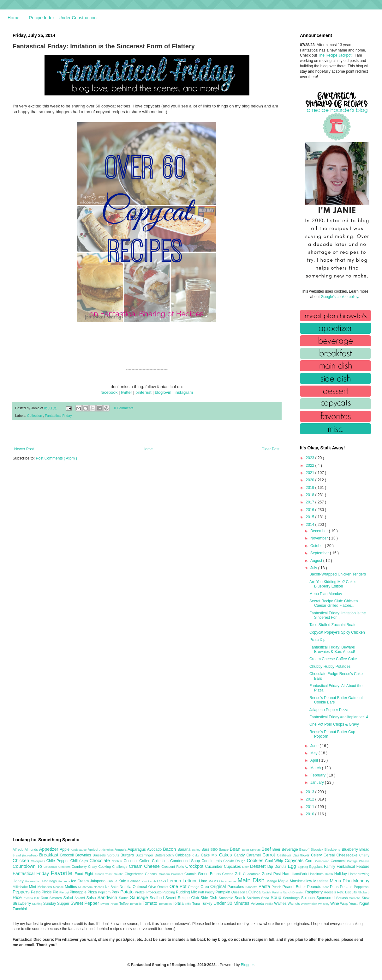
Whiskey (324, 904)
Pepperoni (362, 887)
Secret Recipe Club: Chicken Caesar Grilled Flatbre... (334, 603)
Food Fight (84, 874)
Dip (271, 867)
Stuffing (38, 904)
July (314, 568)
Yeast (354, 904)
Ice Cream (81, 881)
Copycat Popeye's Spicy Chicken (337, 632)
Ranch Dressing (294, 892)
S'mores (57, 898)
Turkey (207, 904)
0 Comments (124, 408)
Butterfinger (145, 855)
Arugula (121, 849)
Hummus (64, 881)
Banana (185, 849)
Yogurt (364, 904)
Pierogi (65, 892)
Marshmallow (302, 881)
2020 (311, 480)
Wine (335, 904)
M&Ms (214, 881)
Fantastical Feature (353, 867)
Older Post (270, 449)
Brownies (84, 855)
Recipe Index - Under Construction (63, 18)
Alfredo (19, 849)
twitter (126, 392)
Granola (191, 874)
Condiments (212, 861)
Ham (287, 874)
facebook (109, 392)
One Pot (179, 886)
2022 (311, 466)
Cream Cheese (145, 866)
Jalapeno (98, 881)
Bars (206, 849)
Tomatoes (166, 904)
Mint (33, 887)
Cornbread (323, 861)
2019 (311, 488)
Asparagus (137, 849)
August (317, 561)
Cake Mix (210, 855)
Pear (326, 887)
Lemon (175, 881)
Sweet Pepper (85, 903)
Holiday (341, 874)
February (318, 775)
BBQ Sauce (220, 849)
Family (330, 867)
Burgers (128, 855)
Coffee (146, 861)
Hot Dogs (50, 881)
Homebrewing (359, 874)
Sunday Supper (57, 904)
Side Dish (210, 898)
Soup (277, 898)
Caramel (254, 855)
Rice (18, 898)
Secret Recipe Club (183, 898)
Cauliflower (302, 855)
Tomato (150, 903)
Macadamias (228, 881)
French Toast (104, 874)
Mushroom (86, 887)
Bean (236, 849)
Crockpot (195, 866)
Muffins (72, 887)
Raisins (277, 892)
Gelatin (119, 874)
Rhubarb (364, 892)
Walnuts (294, 904)
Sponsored (326, 898)
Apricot (94, 849)
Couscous (51, 867)
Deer (246, 867)
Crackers (65, 867)
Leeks (162, 881)
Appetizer (50, 849)
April (315, 760)
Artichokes (107, 850)
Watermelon (309, 904)
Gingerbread (135, 874)
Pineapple (78, 892)
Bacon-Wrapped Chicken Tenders (338, 574)
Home (13, 18)
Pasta (265, 886)
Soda (266, 898)
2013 (311, 792)
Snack (241, 898)
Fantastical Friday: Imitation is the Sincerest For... (338, 615)
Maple (284, 881)
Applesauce (79, 850)
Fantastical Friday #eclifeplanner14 (339, 717)
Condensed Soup (186, 861)
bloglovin (163, 392)
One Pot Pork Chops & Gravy (334, 724)
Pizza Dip (317, 640)
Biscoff (305, 849)
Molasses (45, 887)
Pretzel (141, 892)
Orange (194, 887)
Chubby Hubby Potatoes (330, 667)
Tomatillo (136, 904)
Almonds (32, 849)
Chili (75, 861)
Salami (81, 898)
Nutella (126, 887)
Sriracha (355, 898)
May (314, 753)
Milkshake (21, 887)
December (320, 531)
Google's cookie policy (339, 297)
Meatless (322, 881)
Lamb (153, 881)
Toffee (124, 904)
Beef (267, 849)
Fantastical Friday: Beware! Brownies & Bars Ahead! (332, 649)
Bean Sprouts (252, 850)
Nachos (99, 887)
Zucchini (20, 909)
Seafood (158, 898)
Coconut (131, 861)
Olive (153, 887)
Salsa (92, 898)
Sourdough (292, 898)
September (320, 553)
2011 (311, 807)
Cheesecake (348, 855)
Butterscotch (165, 855)
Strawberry (22, 904)
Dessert (259, 866)
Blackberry (333, 849)
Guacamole (252, 874)
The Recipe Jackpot (335, 55)
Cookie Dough (235, 861)
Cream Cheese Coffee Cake (333, 659)
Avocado (155, 849)
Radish (267, 892)
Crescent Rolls (173, 867)
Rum (45, 898)
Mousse (59, 887)
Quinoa (255, 892)
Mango (272, 881)
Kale (123, 881)
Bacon (170, 849)
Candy (240, 855)
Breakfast (50, 855)
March (316, 768)
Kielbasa (134, 881)
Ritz (37, 898)
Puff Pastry (207, 892)
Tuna (197, 904)
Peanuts (315, 887)
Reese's (330, 892)
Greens (229, 874)
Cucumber (214, 867)
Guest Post (272, 874)
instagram (184, 392)
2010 (311, 814)
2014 (311, 525)
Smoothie (227, 898)
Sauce (124, 898)
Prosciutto (155, 892)
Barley (197, 850)
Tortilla (179, 904)
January (318, 782)
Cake (197, 855)
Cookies (256, 861)
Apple (65, 849)
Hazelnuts (317, 874)
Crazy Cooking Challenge (108, 867)
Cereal (330, 855)
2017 (311, 502)
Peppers (22, 892)
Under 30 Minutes (232, 903)
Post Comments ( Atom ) (56, 458)
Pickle (47, 892)
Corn (310, 861)
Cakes (227, 855)
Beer (277, 849)
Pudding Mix (187, 892)
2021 (311, 473)
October (318, 546)
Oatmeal (140, 887)
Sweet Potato (110, 904)
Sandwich (108, 898)
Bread (364, 849)
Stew (366, 898)
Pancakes (236, 887)
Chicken (22, 861)
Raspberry (315, 892)
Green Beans (210, 874)
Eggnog (304, 867)
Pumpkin (224, 892)
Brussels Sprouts (107, 855)
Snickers (254, 898)
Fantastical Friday (58, 416)
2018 (311, 495)
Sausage (140, 898)
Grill (239, 874)
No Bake (112, 887)
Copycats (295, 861)
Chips (84, 861)
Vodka (270, 904)
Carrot (270, 855)
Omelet (163, 887)
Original (219, 886)
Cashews (285, 855)
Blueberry (350, 849)
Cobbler (118, 861)
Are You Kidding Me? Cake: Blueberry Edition (333, 584)
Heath (330, 874)
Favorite (63, 873)
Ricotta (29, 898)
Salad (69, 898)
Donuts (281, 867)
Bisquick (318, 849)
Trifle (188, 904)
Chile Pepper (58, 861)
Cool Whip (275, 861)
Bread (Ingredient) (26, 855)
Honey (19, 881)
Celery (317, 855)
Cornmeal (339, 861)
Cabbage (184, 855)
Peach (277, 887)
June (315, 746)
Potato (128, 892)
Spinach (309, 898)
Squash (343, 898)
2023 (311, 458)
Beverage (290, 849)
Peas (335, 887)
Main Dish (252, 880)
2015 (311, 517)
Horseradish (34, 881)
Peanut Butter (295, 887)
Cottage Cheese (358, 861)
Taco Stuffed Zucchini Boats (333, 625)
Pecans (347, 887)
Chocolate (100, 861)
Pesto (36, 892)
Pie (56, 892)
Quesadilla (240, 892)
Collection (35, 416)
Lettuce (191, 881)
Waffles (281, 904)
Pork (116, 892)
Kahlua (113, 881)
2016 (311, 510)
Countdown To (28, 866)
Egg (293, 866)
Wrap (345, 904)
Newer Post (24, 449)
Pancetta (252, 887)
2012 (311, 799)
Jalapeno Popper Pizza (329, 710)
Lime (204, 881)
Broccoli (68, 855)
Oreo (205, 887)
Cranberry (80, 867)
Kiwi (145, 881)
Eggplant (316, 867)
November (320, 538)
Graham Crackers (172, 874)
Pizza (93, 892)
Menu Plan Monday (326, 594)
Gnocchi (152, 874)
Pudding (169, 892)
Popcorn (105, 892)
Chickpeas (39, 861)
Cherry (364, 855)
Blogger (247, 965)
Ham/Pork (300, 874)
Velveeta (258, 904)
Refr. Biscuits (347, 892)
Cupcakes (233, 867)
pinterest (143, 392)
